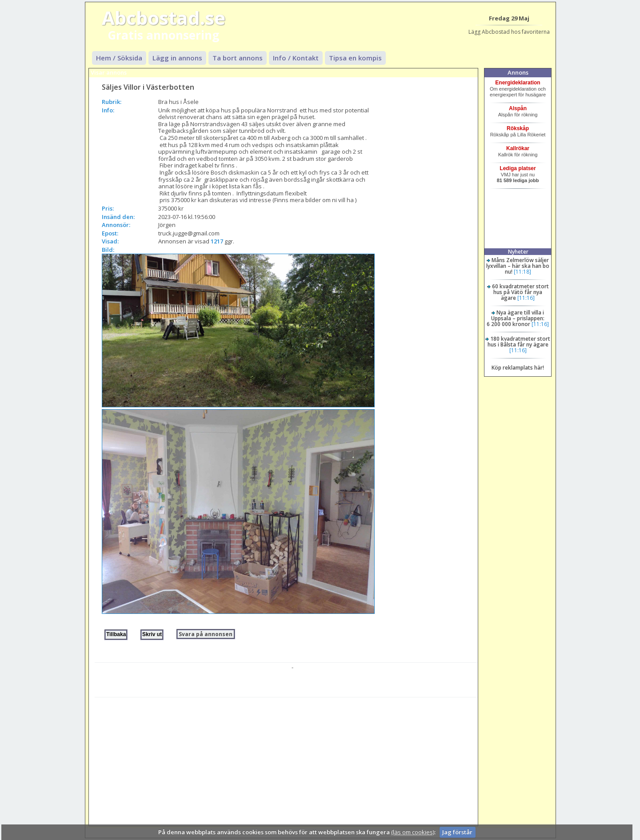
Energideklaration (518, 83)
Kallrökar (518, 148)
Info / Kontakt (296, 58)
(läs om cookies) (413, 832)
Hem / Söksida (119, 58)
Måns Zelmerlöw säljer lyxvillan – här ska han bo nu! (518, 266)
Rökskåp (518, 128)
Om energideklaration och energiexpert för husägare (518, 92)
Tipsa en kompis (355, 58)
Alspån (518, 108)
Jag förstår (457, 832)
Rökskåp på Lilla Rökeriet (518, 135)
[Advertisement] (286, 760)
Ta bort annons (238, 58)
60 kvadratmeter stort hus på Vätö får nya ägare (520, 292)
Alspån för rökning (518, 115)
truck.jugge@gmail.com (189, 233)
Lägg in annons (177, 58)
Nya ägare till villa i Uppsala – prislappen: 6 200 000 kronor (516, 318)
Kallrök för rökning (518, 155)
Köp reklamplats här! (518, 368)
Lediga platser (518, 168)
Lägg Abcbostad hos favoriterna (509, 32)
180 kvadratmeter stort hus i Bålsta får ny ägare (519, 342)
